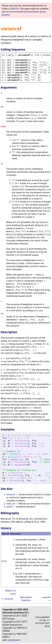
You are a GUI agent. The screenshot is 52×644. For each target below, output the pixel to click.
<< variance (7, 599)
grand (12, 454)
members (15, 460)
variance (20, 465)
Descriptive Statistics (26, 599)
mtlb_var (11, 504)
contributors (14, 640)
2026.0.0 (14, 9)
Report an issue (11, 592)
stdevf (9, 507)
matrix (12, 457)
